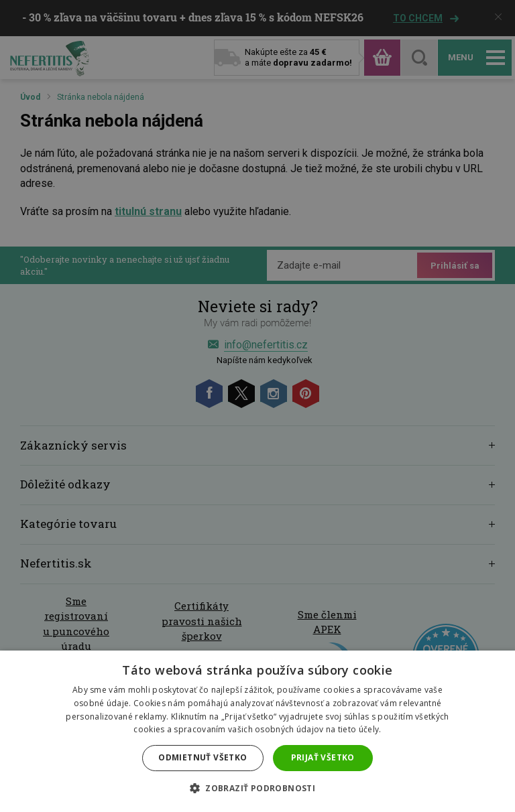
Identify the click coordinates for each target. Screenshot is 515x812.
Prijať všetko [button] (323, 757)
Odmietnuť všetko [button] (203, 757)
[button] (257, 789)
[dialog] (257, 406)
